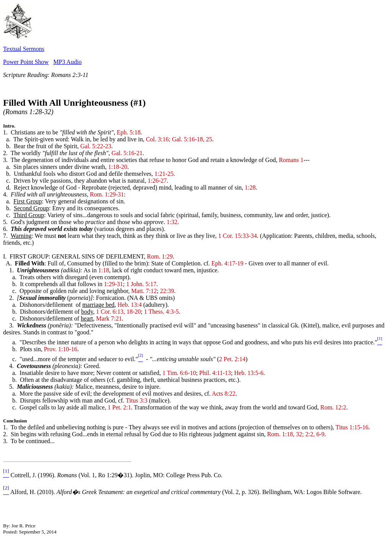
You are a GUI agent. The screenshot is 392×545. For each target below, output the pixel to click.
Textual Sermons (24, 49)
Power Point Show (26, 62)
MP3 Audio (67, 62)
